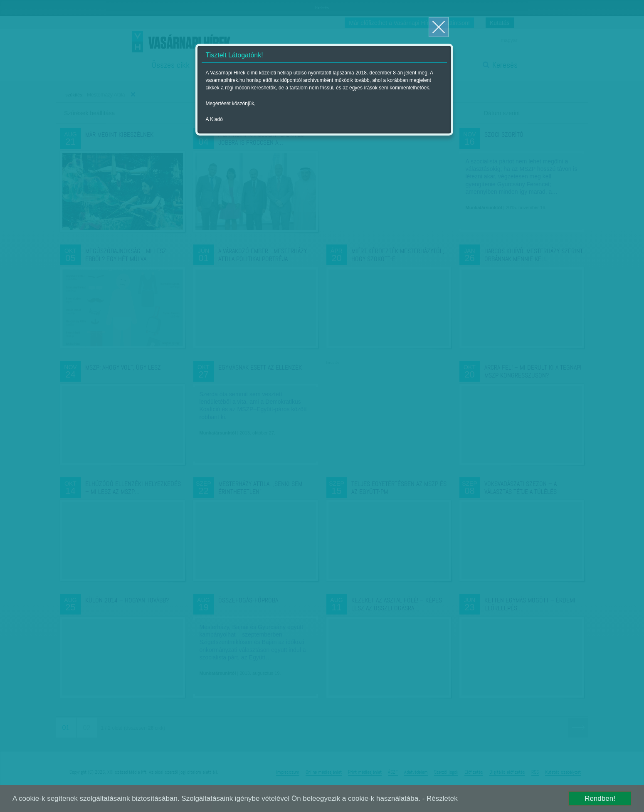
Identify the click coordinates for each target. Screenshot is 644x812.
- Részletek (440, 798)
